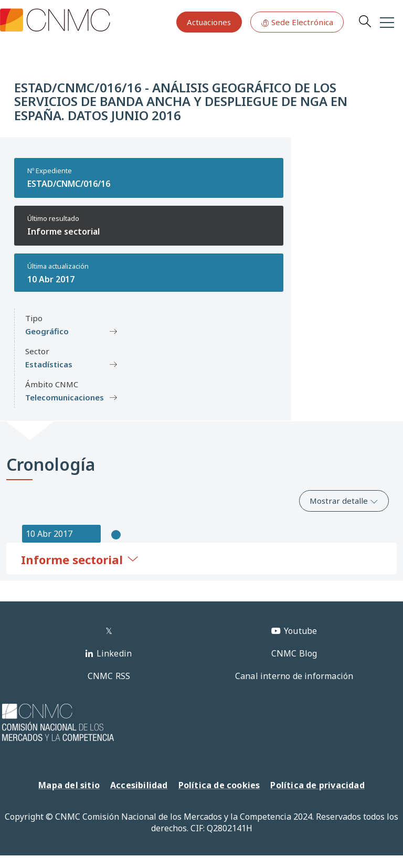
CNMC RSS (109, 676)
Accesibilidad (139, 785)
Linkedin (114, 653)
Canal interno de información (294, 676)
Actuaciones (209, 22)
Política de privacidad (317, 785)
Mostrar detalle (344, 501)
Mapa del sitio (69, 785)
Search (365, 21)
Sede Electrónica (297, 22)
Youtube (300, 631)
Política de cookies (219, 785)
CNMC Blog (294, 653)
